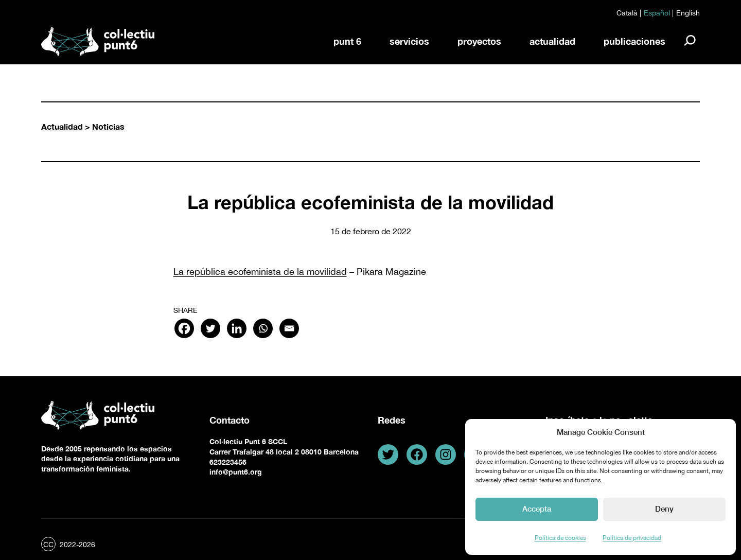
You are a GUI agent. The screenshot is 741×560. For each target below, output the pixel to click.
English (688, 13)
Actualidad (62, 126)
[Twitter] (210, 328)
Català (627, 13)
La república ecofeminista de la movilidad (260, 272)
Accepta (537, 509)
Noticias (108, 126)
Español (657, 13)
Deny (664, 509)
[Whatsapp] (263, 328)
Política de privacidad (632, 538)
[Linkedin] (237, 328)
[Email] (289, 328)
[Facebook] (184, 328)
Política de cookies (560, 538)
